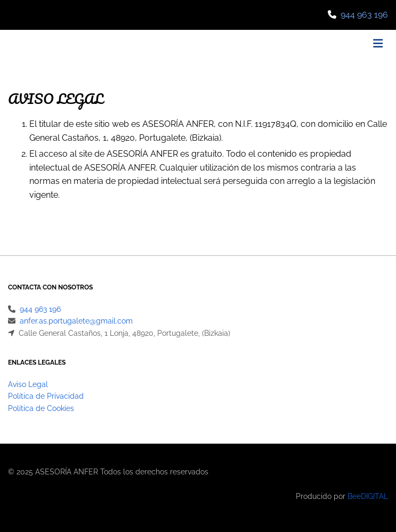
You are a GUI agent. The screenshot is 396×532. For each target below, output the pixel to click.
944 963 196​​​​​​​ (364, 15)
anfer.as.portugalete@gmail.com (76, 321)
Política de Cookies (41, 408)
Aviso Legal (28, 384)
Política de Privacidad (46, 396)
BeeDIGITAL (368, 496)
